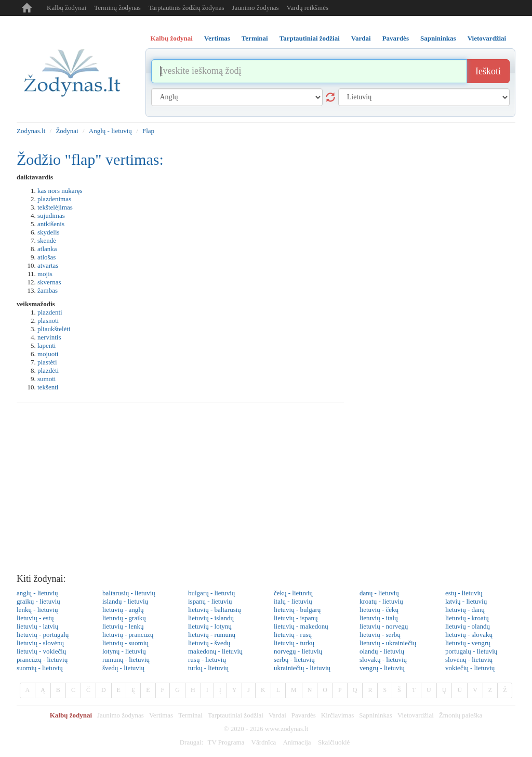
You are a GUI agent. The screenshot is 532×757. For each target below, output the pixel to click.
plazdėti (48, 370)
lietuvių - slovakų (469, 635)
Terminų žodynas (117, 8)
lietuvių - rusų (293, 635)
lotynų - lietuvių (124, 651)
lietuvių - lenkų (123, 626)
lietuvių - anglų (123, 610)
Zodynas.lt (31, 131)
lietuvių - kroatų (467, 618)
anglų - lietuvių (37, 593)
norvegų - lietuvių (298, 651)
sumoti (46, 379)
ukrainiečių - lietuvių (302, 668)
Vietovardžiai (416, 715)
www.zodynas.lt (287, 729)
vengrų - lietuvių (382, 668)
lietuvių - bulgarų (297, 610)
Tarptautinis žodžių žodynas (187, 8)
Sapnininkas (376, 715)
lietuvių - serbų (380, 635)
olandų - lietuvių (382, 651)
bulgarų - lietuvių (211, 593)
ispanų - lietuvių (210, 601)
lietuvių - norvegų (384, 626)
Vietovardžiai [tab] (487, 38)
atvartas (48, 265)
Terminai (190, 715)
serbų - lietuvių (294, 660)
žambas (48, 290)
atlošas (46, 257)
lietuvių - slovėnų (40, 643)
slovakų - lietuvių (383, 660)
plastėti (47, 362)
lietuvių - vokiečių (41, 651)
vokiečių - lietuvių (470, 668)
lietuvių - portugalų (43, 635)
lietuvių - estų (35, 618)
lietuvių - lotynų (210, 626)
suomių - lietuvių (40, 668)
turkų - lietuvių (208, 668)
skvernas (49, 282)
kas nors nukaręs (60, 191)
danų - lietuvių (379, 593)
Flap (148, 131)
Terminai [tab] (255, 38)
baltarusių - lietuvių (129, 593)
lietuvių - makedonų (301, 626)
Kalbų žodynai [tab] (172, 38)
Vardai (277, 715)
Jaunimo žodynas (256, 8)
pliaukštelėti (54, 329)
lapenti (46, 345)
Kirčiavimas (338, 715)
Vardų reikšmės (307, 8)
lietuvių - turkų (294, 643)
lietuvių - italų (379, 618)
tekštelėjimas (55, 207)
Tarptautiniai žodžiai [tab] (310, 38)
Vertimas (161, 715)
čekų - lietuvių (293, 593)
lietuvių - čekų (379, 610)
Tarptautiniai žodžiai (236, 715)
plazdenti (50, 312)
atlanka (47, 249)
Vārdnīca (264, 742)
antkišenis (51, 224)
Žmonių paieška (461, 715)
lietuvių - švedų (209, 643)
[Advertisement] (266, 491)
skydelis (49, 232)
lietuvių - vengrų (468, 643)
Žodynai (67, 131)
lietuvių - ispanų (296, 618)
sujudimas (51, 216)
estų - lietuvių (464, 593)
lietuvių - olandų (468, 626)
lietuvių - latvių (37, 626)
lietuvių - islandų (211, 618)
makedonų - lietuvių (215, 651)
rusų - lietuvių (207, 660)
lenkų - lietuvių (37, 610)
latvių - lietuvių (466, 601)
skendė (47, 240)
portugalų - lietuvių (471, 651)
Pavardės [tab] (396, 38)
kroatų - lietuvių (381, 601)
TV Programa (226, 742)
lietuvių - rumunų (212, 635)
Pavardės (304, 715)
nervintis (49, 337)
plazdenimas (54, 199)
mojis (45, 274)
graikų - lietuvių (38, 601)
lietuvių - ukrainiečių (388, 643)
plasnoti (48, 321)
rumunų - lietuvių (126, 660)
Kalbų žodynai (66, 8)
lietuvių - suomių (125, 643)
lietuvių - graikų (124, 618)
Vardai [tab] (361, 38)
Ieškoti (488, 71)
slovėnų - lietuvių (469, 660)
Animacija (297, 742)
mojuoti (48, 354)
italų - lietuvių (293, 601)
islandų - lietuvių (125, 601)
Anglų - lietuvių (110, 131)
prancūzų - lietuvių (42, 660)
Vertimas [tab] (217, 38)
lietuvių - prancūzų (128, 635)
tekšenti (48, 387)
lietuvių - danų (465, 610)
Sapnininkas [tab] (438, 38)
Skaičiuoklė (334, 742)
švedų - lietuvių (123, 668)
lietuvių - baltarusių (215, 610)
